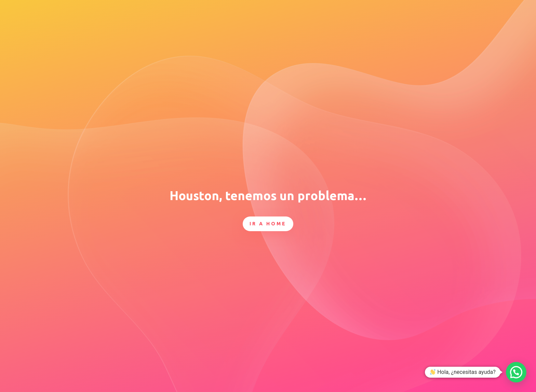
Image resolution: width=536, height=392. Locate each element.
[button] (516, 372)
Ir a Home (268, 224)
